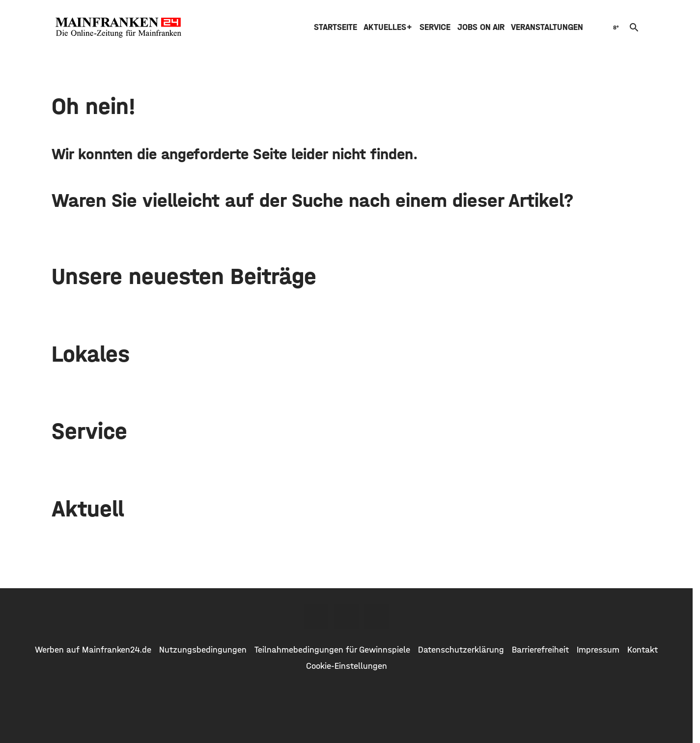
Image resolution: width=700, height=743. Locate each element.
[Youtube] (377, 616)
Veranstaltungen (547, 27)
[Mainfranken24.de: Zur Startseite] (118, 28)
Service (435, 27)
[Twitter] (346, 616)
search (634, 28)
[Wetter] (615, 27)
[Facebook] (316, 616)
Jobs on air (481, 27)
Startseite (336, 27)
